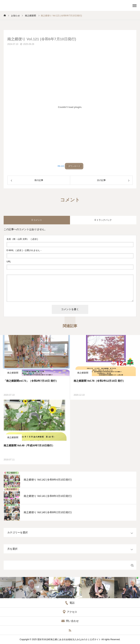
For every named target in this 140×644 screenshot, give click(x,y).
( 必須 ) (22, 239)
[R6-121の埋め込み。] (70, 107)
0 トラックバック (103, 220)
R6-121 (61, 166)
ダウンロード (74, 166)
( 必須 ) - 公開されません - (24, 250)
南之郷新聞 (13, 373)
